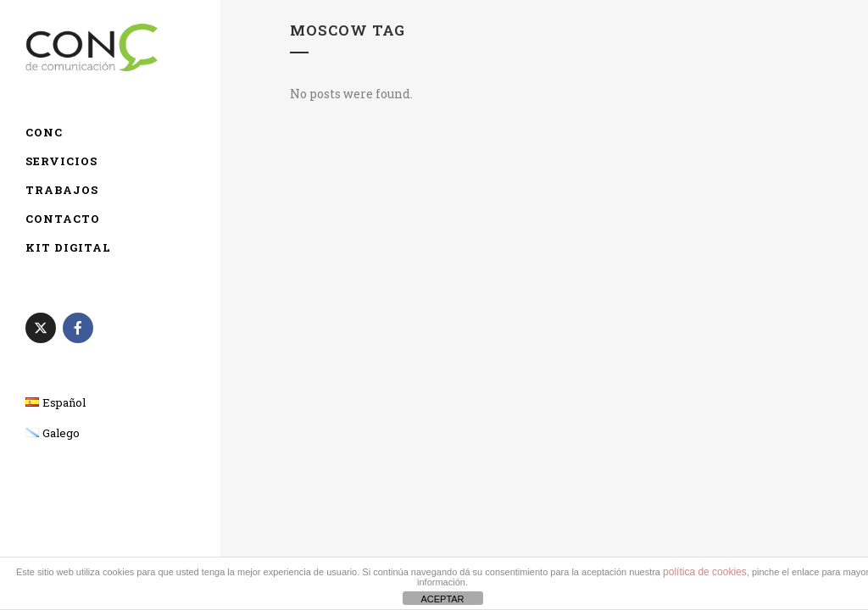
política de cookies (705, 572)
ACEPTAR (442, 599)
